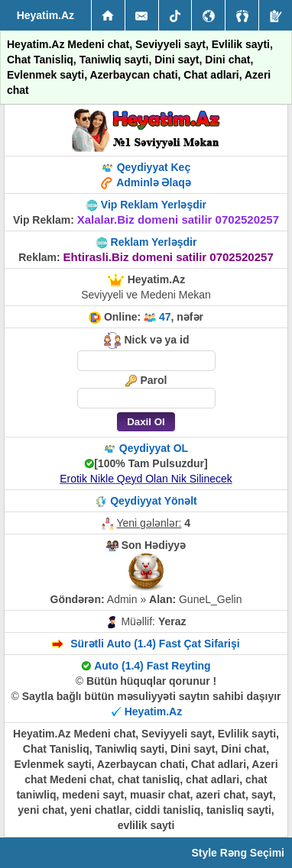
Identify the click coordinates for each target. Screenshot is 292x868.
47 (165, 317)
